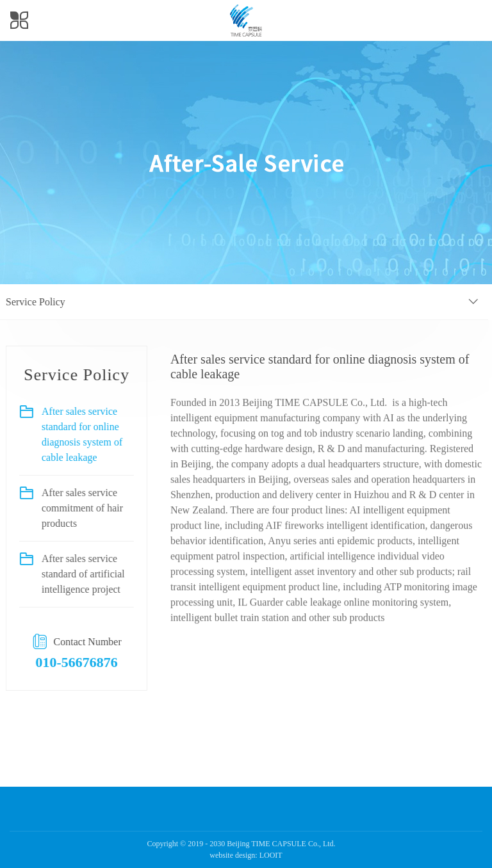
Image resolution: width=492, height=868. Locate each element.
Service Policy (30, 302)
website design (232, 855)
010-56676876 (71, 662)
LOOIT (271, 855)
